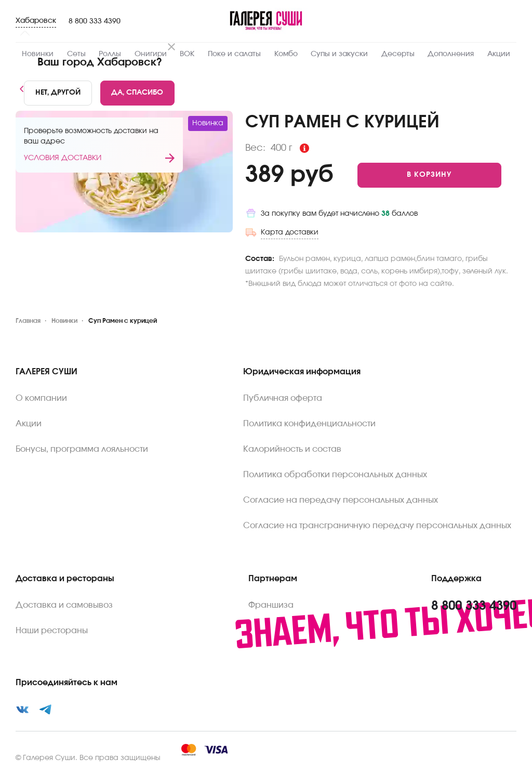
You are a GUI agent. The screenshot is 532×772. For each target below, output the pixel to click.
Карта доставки (290, 232)
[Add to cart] (429, 175)
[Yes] (138, 93)
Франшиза (271, 605)
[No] (58, 93)
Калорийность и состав (292, 449)
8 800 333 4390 (95, 21)
